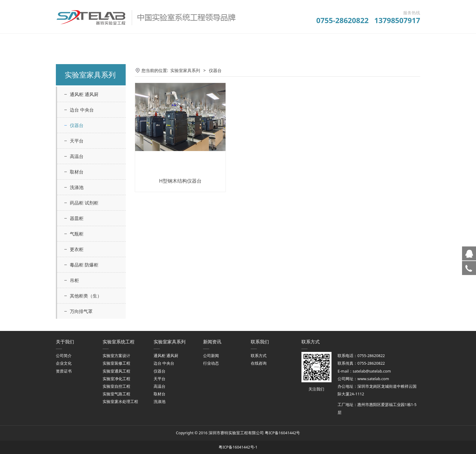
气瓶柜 (77, 234)
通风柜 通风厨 (84, 94)
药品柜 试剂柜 (84, 203)
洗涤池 (77, 187)
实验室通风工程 (116, 371)
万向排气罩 (81, 311)
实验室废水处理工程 (120, 402)
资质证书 (64, 371)
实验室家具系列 (185, 70)
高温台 (77, 156)
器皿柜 (77, 218)
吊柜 (74, 280)
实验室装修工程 (116, 363)
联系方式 (259, 356)
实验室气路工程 (116, 394)
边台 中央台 (82, 110)
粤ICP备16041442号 (282, 433)
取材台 (77, 172)
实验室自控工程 (116, 386)
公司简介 (64, 356)
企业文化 (64, 363)
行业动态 (211, 363)
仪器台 (77, 125)
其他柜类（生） (86, 296)
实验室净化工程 (116, 379)
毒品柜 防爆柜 (84, 265)
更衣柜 (77, 249)
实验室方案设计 (116, 356)
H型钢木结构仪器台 (180, 181)
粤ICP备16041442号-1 (238, 447)
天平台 (77, 141)
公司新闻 (211, 356)
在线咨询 (259, 363)
